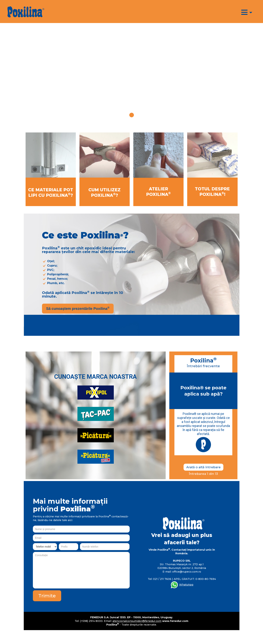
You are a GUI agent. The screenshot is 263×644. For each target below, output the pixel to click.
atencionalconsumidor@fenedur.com (137, 621)
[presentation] (102, 597)
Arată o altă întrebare (203, 467)
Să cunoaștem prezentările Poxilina (78, 308)
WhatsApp (186, 585)
